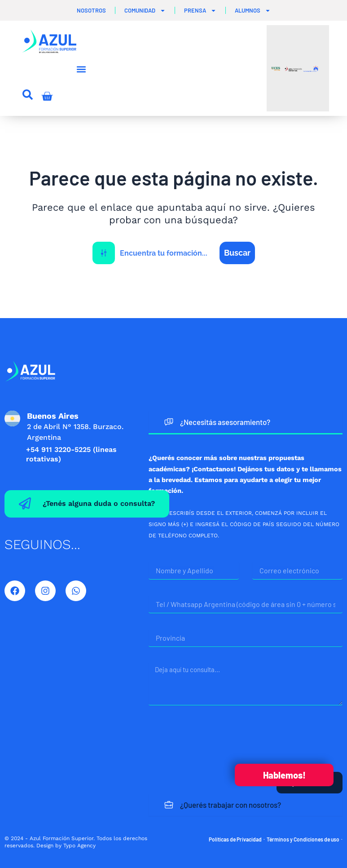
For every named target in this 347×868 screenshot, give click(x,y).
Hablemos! (284, 775)
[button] (81, 69)
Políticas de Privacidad (235, 839)
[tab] (246, 423)
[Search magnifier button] (237, 253)
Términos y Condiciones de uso (303, 839)
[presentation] (217, 739)
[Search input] (168, 253)
